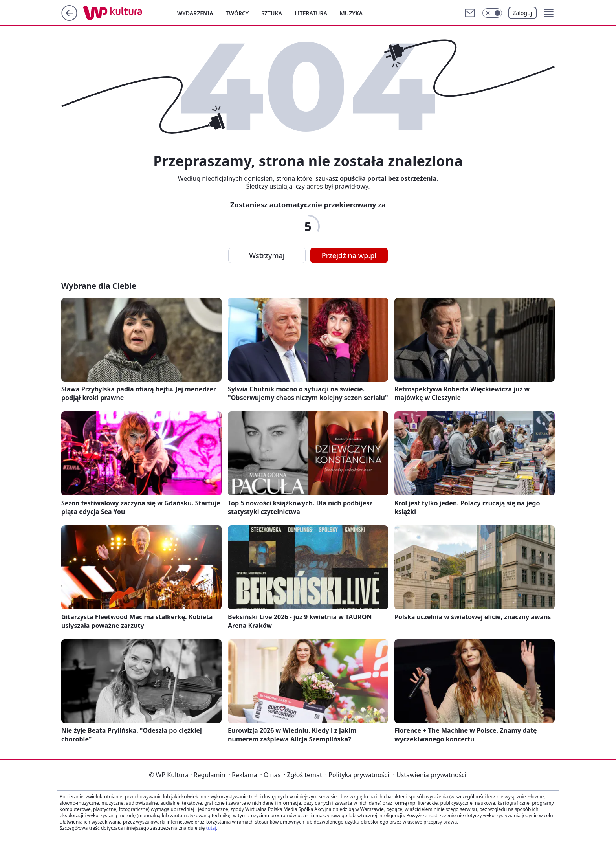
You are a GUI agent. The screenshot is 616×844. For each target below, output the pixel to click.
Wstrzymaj (267, 255)
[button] (549, 13)
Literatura (311, 13)
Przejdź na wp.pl (349, 255)
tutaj (211, 828)
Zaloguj (523, 13)
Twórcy (237, 13)
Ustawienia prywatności (429, 775)
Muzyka (351, 13)
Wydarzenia (195, 13)
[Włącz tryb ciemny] (492, 13)
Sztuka (272, 13)
